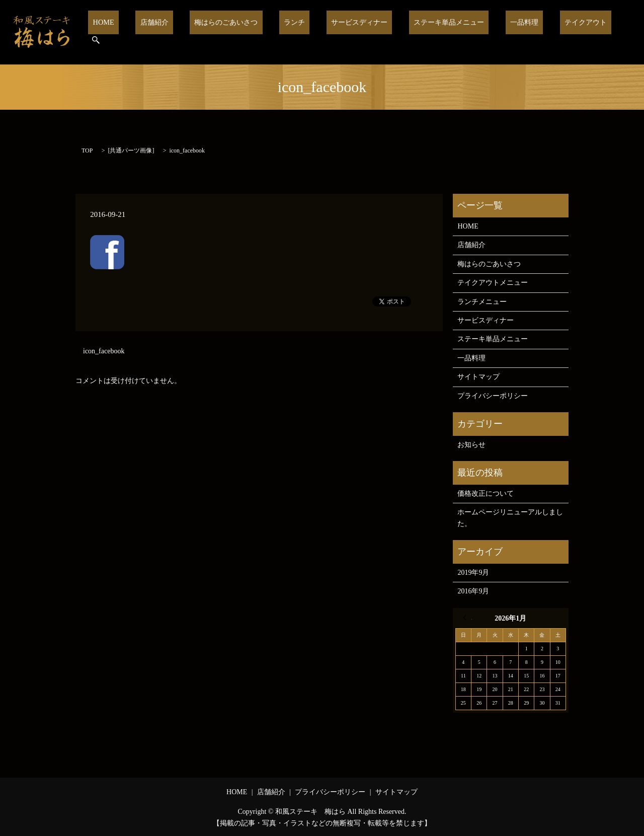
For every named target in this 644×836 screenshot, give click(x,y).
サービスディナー (359, 32)
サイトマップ (478, 377)
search (615, 32)
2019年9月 (473, 573)
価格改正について (486, 493)
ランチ (301, 32)
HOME (129, 32)
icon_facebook (104, 351)
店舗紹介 (172, 32)
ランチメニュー (482, 302)
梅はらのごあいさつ (238, 32)
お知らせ (471, 445)
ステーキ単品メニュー (444, 32)
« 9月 (467, 618)
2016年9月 (473, 591)
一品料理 (513, 32)
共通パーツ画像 (131, 150)
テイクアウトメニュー (493, 283)
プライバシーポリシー (493, 396)
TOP (87, 150)
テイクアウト (568, 32)
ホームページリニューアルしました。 (510, 518)
